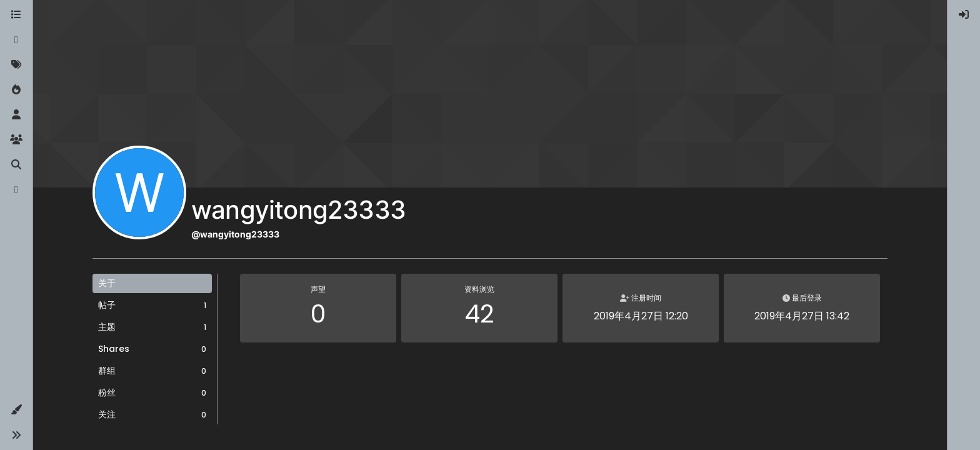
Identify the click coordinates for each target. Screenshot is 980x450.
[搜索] (16, 165)
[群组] (16, 140)
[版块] (16, 15)
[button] (16, 410)
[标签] (16, 65)
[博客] (16, 190)
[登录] (964, 15)
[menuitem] (964, 15)
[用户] (16, 115)
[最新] (16, 40)
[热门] (16, 90)
